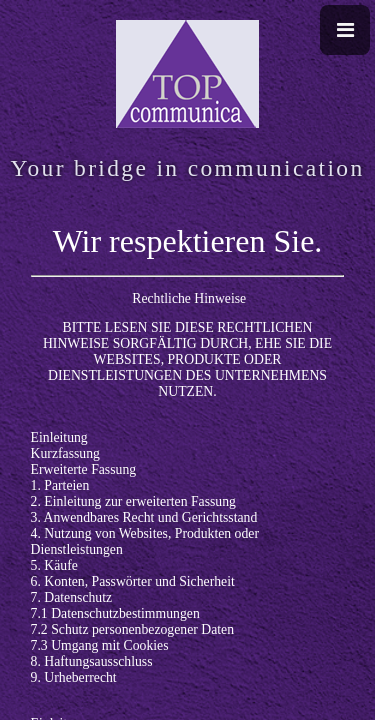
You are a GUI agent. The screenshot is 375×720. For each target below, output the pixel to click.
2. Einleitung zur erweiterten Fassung (133, 501)
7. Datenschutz (72, 597)
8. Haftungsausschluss (92, 661)
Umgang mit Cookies (109, 645)
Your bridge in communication (187, 168)
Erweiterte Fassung (84, 469)
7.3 (41, 645)
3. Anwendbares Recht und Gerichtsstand (144, 517)
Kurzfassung (65, 453)
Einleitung (59, 437)
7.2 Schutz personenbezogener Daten (132, 629)
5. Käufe (54, 565)
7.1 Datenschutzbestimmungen (115, 613)
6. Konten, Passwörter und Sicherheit (133, 581)
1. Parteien (60, 485)
